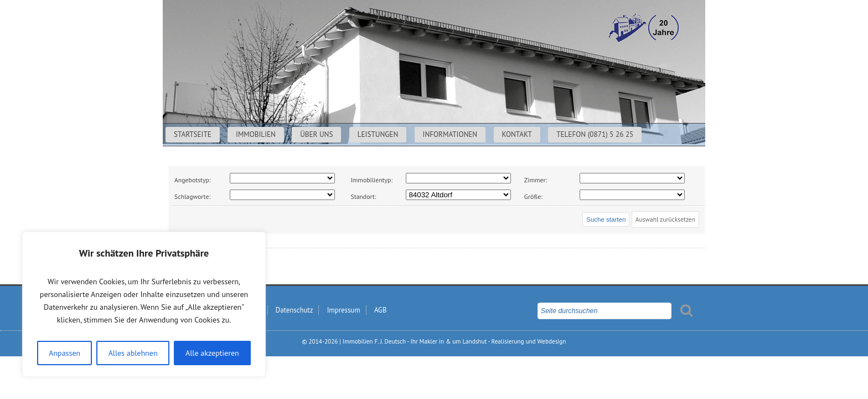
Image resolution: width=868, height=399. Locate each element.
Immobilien (256, 134)
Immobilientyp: (371, 180)
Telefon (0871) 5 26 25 (595, 134)
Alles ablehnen (133, 353)
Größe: (533, 196)
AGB (380, 310)
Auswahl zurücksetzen (665, 219)
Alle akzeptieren (212, 353)
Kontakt (517, 134)
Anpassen (64, 353)
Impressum (344, 310)
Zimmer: (536, 180)
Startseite (193, 134)
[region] (144, 304)
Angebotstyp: (192, 180)
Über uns (316, 134)
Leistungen (378, 134)
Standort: (363, 196)
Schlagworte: (192, 196)
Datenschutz (294, 310)
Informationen (450, 134)
